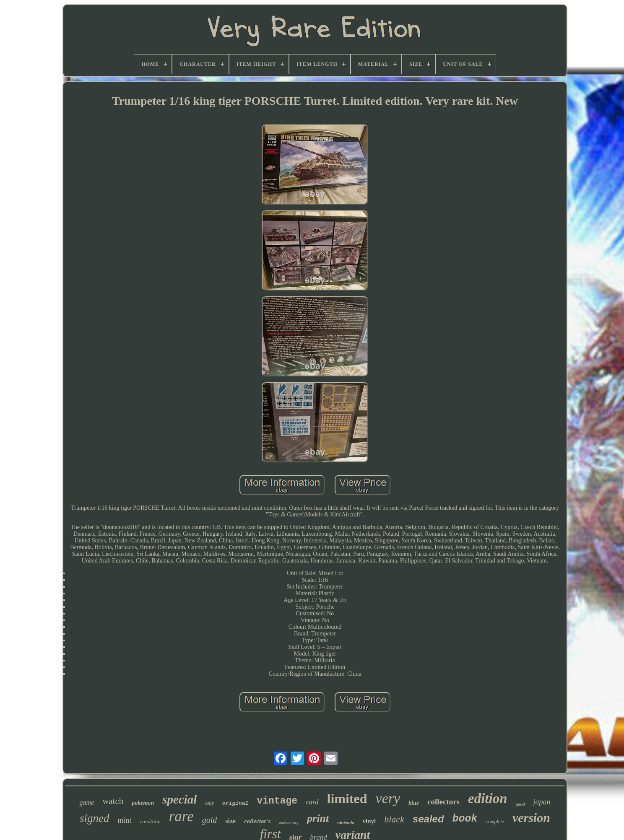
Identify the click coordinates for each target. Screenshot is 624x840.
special (179, 799)
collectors (443, 802)
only (209, 803)
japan (542, 802)
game (87, 802)
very (388, 798)
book (465, 819)
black (394, 819)
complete (495, 822)
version (531, 818)
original (235, 803)
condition (150, 821)
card (312, 802)
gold (210, 820)
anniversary (289, 823)
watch (113, 801)
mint (125, 820)
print (318, 818)
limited (347, 799)
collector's (257, 821)
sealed (428, 819)
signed (95, 818)
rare (181, 816)
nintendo (346, 822)
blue (414, 803)
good (520, 804)
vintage (277, 801)
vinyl (369, 821)
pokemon (143, 803)
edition (488, 799)
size (230, 821)
